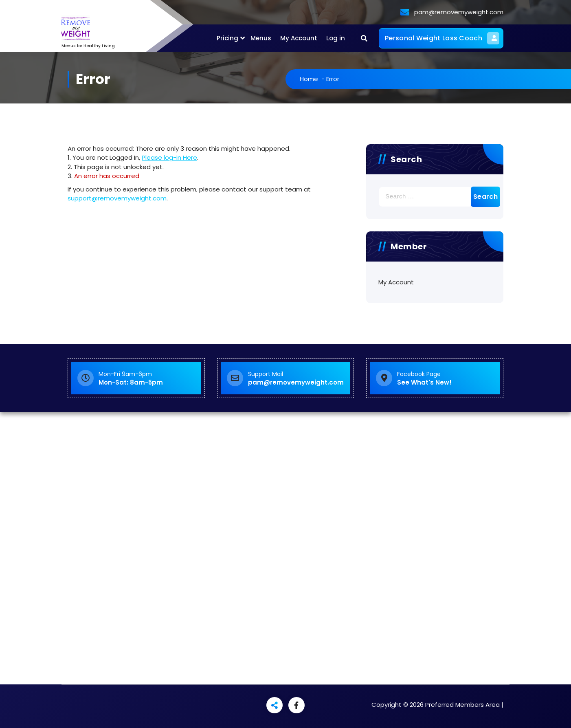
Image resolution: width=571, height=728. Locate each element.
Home (311, 79)
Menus (261, 38)
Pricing (227, 38)
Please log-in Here (169, 157)
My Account (299, 38)
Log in (336, 38)
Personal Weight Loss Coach (442, 38)
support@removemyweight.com (117, 198)
